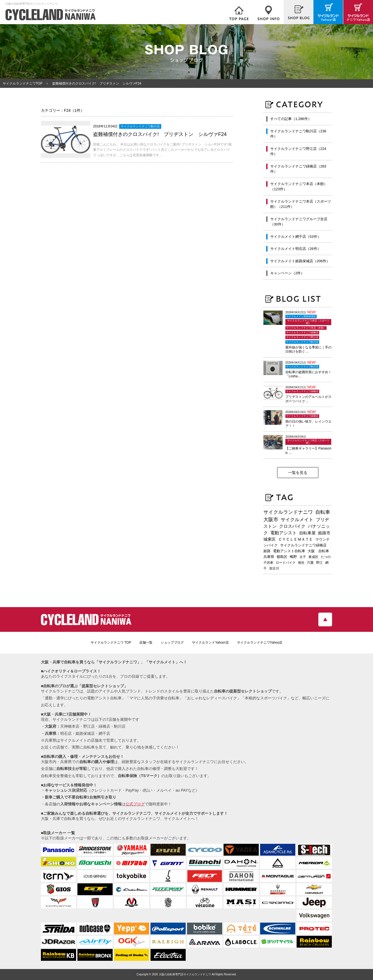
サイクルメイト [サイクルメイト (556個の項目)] (297, 520)
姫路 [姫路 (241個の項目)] (267, 551)
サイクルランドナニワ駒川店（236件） (298, 134)
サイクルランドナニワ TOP (111, 643)
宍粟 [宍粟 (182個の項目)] (310, 563)
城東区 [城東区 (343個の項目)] (270, 539)
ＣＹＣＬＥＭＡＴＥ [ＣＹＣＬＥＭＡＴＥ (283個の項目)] (296, 539)
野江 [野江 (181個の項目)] (319, 563)
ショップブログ (172, 643)
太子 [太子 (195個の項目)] (303, 557)
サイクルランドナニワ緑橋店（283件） (298, 169)
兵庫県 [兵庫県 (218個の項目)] (269, 557)
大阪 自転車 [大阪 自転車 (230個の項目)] (318, 551)
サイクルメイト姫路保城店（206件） (300, 261)
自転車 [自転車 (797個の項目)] (323, 512)
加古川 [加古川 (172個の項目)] (274, 568)
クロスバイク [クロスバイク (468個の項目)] (292, 526)
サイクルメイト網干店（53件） (295, 237)
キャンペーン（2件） (287, 273)
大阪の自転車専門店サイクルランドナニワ (185, 974)
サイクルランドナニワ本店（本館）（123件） (299, 187)
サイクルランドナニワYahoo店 (260, 643)
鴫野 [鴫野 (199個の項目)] (293, 557)
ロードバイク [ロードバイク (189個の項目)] (286, 563)
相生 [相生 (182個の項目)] (301, 563)
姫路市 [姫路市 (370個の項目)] (324, 533)
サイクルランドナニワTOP (23, 83)
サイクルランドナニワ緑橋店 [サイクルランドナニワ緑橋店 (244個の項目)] (303, 545)
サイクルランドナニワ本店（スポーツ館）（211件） (301, 204)
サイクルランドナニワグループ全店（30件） (299, 222)
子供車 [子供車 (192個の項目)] (268, 563)
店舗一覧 (146, 643)
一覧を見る (298, 473)
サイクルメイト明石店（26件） (295, 249)
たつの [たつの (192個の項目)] (326, 557)
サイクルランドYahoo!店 (210, 643)
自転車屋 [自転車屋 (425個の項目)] (307, 533)
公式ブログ (135, 804)
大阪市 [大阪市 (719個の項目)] (271, 520)
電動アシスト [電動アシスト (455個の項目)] (283, 533)
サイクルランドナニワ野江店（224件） (298, 151)
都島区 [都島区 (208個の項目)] (282, 557)
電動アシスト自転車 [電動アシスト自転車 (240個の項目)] (289, 551)
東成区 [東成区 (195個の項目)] (313, 557)
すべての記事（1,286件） (291, 119)
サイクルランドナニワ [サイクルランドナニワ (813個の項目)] (288, 512)
